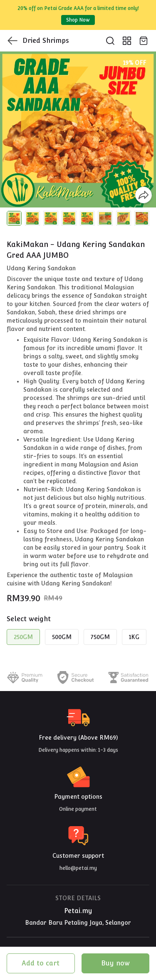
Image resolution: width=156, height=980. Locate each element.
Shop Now (78, 20)
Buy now (115, 963)
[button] (14, 218)
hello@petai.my (78, 868)
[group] (78, 130)
